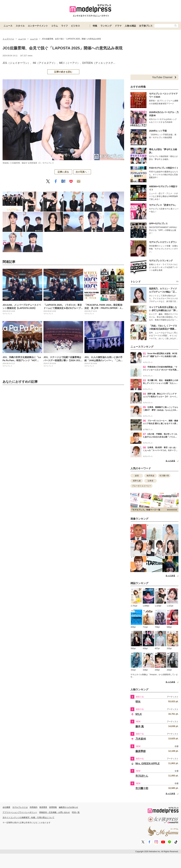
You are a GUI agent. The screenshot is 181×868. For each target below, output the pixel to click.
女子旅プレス (146, 26)
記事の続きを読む (63, 72)
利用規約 (34, 807)
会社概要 (6, 807)
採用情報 (53, 807)
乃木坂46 (141, 739)
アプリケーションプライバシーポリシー (20, 812)
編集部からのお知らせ (68, 807)
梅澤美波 (150, 476)
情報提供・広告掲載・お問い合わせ (55, 812)
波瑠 (137, 476)
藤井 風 (140, 726)
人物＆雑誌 (130, 26)
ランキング (106, 26)
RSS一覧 (76, 812)
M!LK (139, 714)
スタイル (20, 26)
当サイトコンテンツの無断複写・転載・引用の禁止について (28, 817)
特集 (95, 26)
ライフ (64, 26)
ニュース (8, 26)
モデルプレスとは (20, 807)
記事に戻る (63, 172)
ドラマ (118, 26)
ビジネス (75, 26)
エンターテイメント (38, 26)
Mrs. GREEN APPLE (148, 764)
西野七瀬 (137, 481)
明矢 (138, 702)
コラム (55, 26)
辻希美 (150, 481)
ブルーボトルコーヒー (142, 486)
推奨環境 (43, 807)
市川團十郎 (164, 476)
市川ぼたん (142, 776)
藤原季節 (141, 751)
